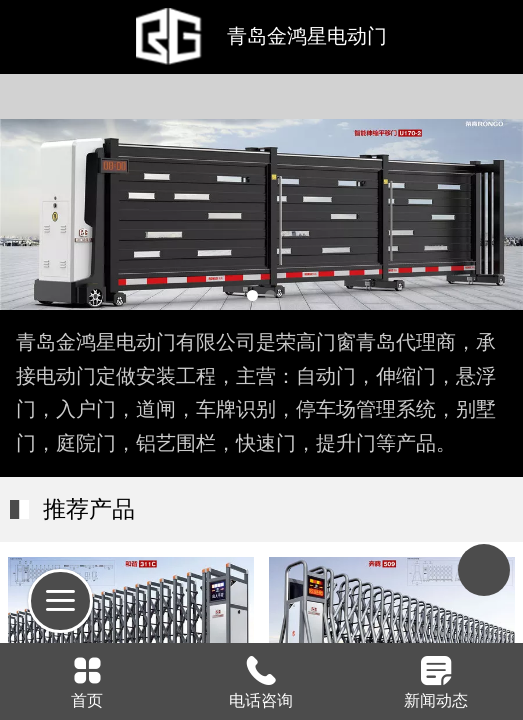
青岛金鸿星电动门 (307, 36)
